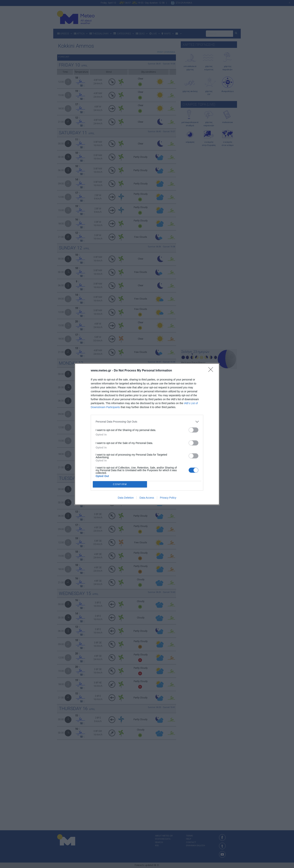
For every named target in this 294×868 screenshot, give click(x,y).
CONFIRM (120, 484)
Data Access (147, 498)
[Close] (212, 371)
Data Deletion (126, 498)
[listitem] (147, 422)
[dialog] (147, 434)
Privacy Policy (168, 498)
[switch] (193, 430)
